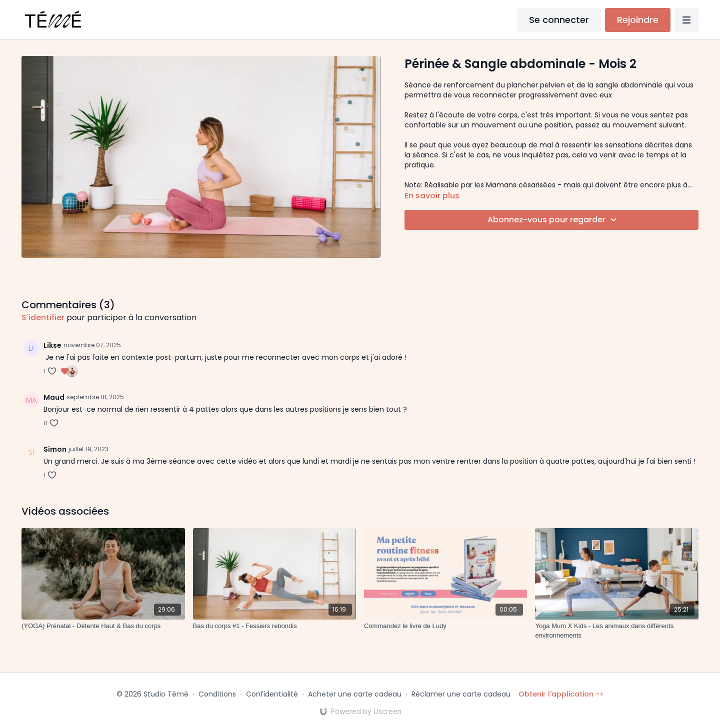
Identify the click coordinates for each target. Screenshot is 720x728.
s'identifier (43, 318)
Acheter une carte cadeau (355, 694)
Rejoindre (638, 20)
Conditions (217, 694)
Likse (52, 345)
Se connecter (559, 20)
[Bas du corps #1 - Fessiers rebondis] (274, 626)
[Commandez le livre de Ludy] (445, 626)
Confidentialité (272, 694)
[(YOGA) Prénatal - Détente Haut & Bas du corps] (103, 626)
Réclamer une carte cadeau (461, 694)
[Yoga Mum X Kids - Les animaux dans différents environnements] (616, 631)
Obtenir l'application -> (561, 694)
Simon (55, 449)
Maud (54, 397)
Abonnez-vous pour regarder (553, 220)
